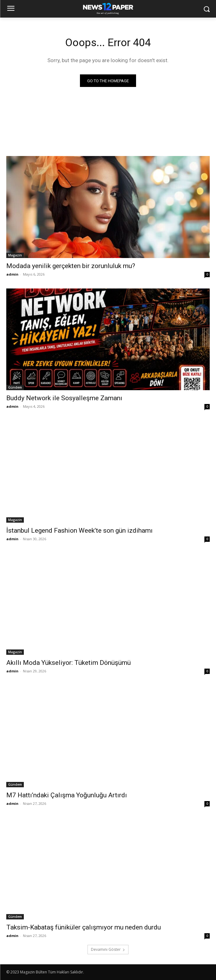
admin (12, 274)
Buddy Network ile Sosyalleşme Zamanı (64, 398)
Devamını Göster (108, 949)
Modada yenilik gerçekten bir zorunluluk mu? (71, 266)
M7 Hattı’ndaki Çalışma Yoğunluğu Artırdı (67, 795)
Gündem (15, 387)
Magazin (15, 255)
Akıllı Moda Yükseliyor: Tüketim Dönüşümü (68, 663)
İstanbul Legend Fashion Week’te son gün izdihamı (79, 530)
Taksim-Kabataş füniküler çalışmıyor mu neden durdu (84, 927)
